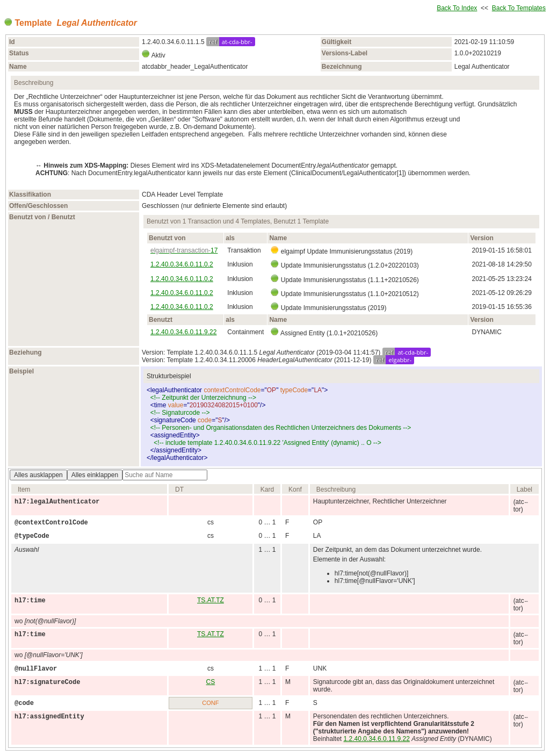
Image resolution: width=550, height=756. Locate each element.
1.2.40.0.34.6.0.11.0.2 (182, 264)
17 (184, 250)
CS (211, 682)
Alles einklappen (95, 475)
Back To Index (457, 8)
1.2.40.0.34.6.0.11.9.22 (183, 332)
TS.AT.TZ (211, 600)
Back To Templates (519, 8)
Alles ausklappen (38, 475)
